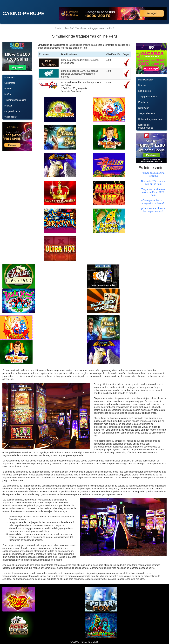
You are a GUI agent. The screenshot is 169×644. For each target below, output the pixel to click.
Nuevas (142, 85)
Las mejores (144, 91)
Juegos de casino (147, 113)
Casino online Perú (65, 28)
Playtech (9, 89)
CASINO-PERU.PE (23, 13)
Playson (8, 106)
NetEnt (8, 94)
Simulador (143, 108)
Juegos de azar (12, 111)
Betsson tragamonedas (150, 119)
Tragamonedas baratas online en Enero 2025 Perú (153, 192)
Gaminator (10, 83)
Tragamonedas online (15, 100)
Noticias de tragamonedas (146, 126)
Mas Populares (146, 80)
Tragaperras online (148, 97)
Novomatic (10, 77)
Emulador (143, 102)
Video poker (10, 117)
